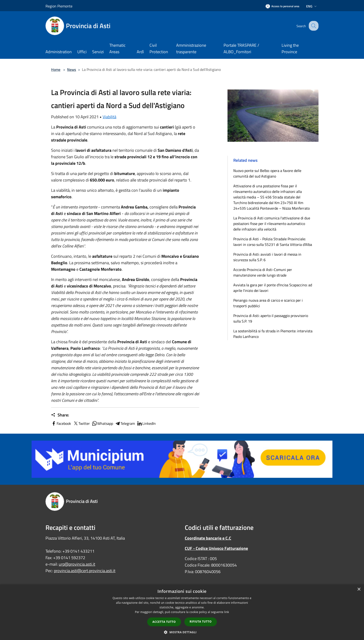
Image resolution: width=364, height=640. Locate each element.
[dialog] (182, 612)
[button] (182, 632)
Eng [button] (312, 6)
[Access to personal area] (282, 6)
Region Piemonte (59, 6)
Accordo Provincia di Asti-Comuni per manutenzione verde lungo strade (263, 272)
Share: (60, 415)
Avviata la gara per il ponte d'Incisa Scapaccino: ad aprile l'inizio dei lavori (273, 288)
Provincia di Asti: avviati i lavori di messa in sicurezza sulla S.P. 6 (267, 257)
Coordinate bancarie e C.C (208, 538)
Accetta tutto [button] (164, 622)
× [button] (359, 589)
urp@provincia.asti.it (77, 564)
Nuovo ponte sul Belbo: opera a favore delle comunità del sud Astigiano (267, 173)
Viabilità (109, 117)
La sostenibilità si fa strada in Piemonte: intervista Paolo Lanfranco (273, 334)
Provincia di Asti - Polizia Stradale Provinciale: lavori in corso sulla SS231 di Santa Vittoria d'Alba (273, 242)
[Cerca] (313, 26)
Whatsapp (102, 423)
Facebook (61, 423)
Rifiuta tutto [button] (201, 622)
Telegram (125, 423)
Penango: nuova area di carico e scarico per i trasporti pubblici (268, 303)
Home (56, 69)
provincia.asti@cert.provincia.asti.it (85, 571)
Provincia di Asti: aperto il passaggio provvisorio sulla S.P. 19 (271, 318)
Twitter (81, 423)
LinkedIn (146, 423)
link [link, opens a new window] (227, 612)
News (72, 69)
